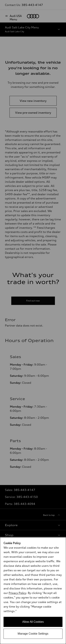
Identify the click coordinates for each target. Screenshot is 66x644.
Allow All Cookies (33, 622)
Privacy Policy (17, 593)
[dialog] (33, 591)
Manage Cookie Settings (33, 634)
